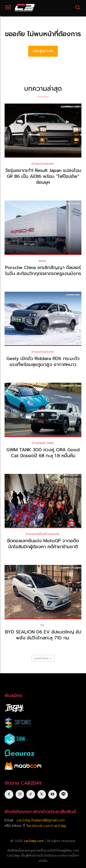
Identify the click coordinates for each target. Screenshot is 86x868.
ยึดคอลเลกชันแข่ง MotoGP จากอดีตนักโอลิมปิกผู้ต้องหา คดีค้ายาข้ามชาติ (43, 544)
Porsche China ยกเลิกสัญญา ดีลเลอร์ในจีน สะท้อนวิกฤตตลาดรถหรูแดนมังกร (43, 270)
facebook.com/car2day (46, 826)
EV (42, 625)
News (42, 261)
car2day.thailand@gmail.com (41, 820)
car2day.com (34, 841)
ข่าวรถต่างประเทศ (43, 164)
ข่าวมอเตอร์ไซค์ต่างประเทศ (43, 534)
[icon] (64, 794)
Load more (43, 658)
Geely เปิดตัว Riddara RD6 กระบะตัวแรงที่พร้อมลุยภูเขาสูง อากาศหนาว (43, 361)
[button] (77, 7)
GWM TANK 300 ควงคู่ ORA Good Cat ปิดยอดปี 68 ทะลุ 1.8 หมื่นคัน (43, 453)
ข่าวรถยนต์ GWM (43, 443)
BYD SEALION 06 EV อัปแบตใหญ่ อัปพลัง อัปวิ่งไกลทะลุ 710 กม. (43, 635)
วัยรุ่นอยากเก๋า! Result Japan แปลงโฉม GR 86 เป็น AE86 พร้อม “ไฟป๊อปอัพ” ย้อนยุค (43, 176)
